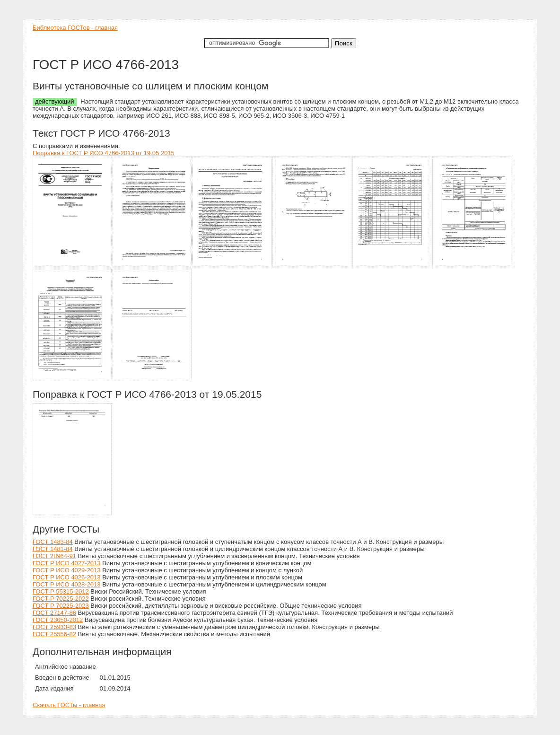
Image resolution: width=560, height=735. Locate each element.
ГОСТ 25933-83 (54, 627)
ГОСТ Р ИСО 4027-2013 (67, 563)
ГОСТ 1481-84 (53, 549)
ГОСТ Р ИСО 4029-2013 (67, 570)
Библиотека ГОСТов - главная (75, 28)
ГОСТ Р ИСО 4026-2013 (67, 577)
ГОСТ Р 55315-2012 (61, 591)
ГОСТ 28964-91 (54, 556)
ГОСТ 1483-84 (53, 542)
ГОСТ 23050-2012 (58, 620)
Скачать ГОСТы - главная (69, 705)
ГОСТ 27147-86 (54, 613)
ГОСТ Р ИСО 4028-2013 (67, 584)
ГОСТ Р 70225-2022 (61, 599)
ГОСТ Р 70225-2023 (61, 606)
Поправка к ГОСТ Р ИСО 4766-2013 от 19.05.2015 (104, 153)
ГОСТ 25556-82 (54, 634)
